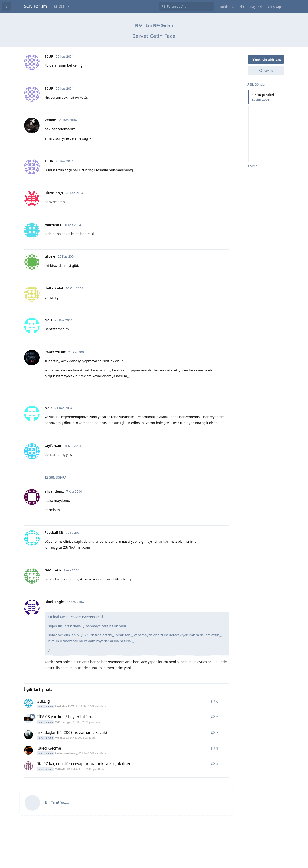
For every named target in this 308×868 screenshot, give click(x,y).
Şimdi (253, 166)
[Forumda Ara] (187, 6)
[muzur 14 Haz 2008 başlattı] (28, 719)
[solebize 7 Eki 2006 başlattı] (28, 766)
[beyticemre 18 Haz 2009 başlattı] (28, 703)
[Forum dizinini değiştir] (227, 7)
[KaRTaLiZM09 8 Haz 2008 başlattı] (28, 735)
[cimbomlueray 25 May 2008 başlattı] (28, 750)
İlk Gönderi (257, 84)
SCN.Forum (36, 6)
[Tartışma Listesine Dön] (6, 6)
